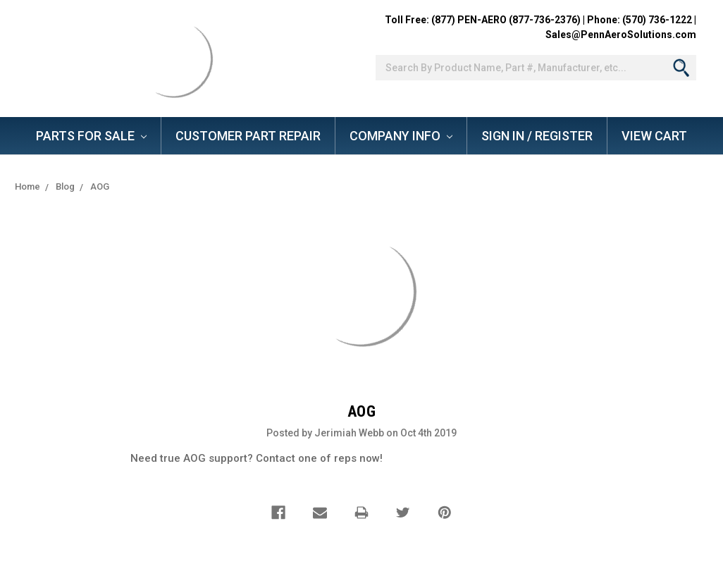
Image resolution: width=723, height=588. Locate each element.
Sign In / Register (537, 136)
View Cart (654, 136)
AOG (100, 186)
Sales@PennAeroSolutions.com (621, 35)
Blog (65, 186)
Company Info (401, 136)
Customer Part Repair (248, 136)
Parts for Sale (91, 136)
